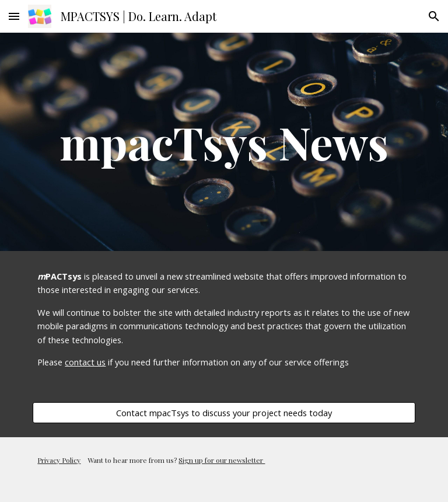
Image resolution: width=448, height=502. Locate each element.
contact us (85, 362)
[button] (14, 16)
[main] (224, 142)
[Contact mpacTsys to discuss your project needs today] (224, 412)
